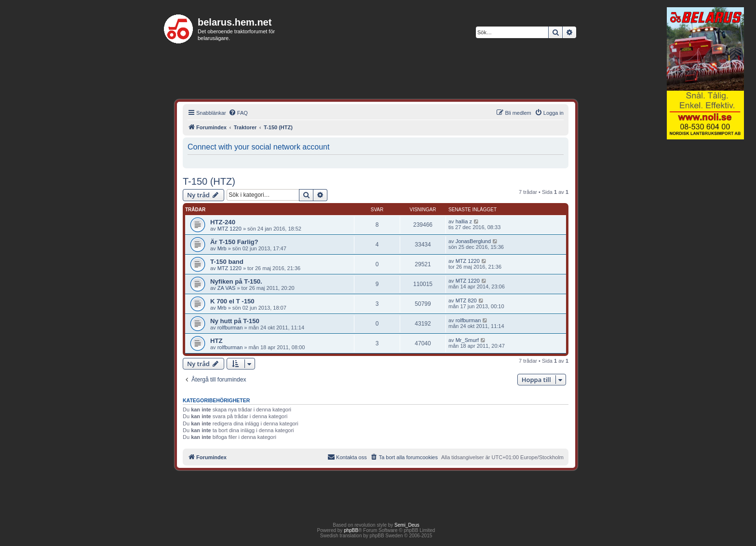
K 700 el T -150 (232, 301)
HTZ (216, 341)
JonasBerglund (473, 241)
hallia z (464, 221)
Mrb (222, 248)
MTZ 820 (466, 300)
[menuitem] (238, 113)
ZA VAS (227, 288)
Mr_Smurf (467, 340)
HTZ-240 (223, 222)
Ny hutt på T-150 (235, 321)
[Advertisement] (705, 291)
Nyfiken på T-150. (236, 281)
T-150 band (227, 262)
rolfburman (230, 328)
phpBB (351, 530)
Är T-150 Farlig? (234, 242)
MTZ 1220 (229, 229)
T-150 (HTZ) (209, 181)
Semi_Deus (407, 525)
